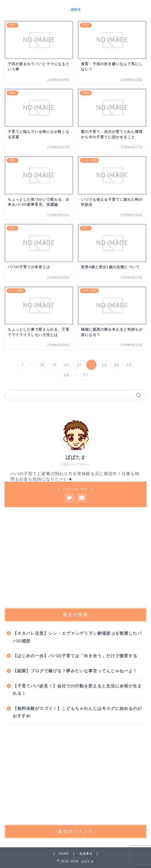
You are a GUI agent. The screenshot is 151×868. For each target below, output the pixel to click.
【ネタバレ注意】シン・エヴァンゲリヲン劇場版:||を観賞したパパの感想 (77, 637)
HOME (64, 854)
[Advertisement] (75, 557)
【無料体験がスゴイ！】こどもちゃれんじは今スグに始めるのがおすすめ (77, 712)
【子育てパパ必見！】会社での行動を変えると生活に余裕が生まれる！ (77, 690)
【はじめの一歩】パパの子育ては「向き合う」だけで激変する (75, 656)
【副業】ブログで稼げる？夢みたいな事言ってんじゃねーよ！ (75, 671)
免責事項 (86, 854)
